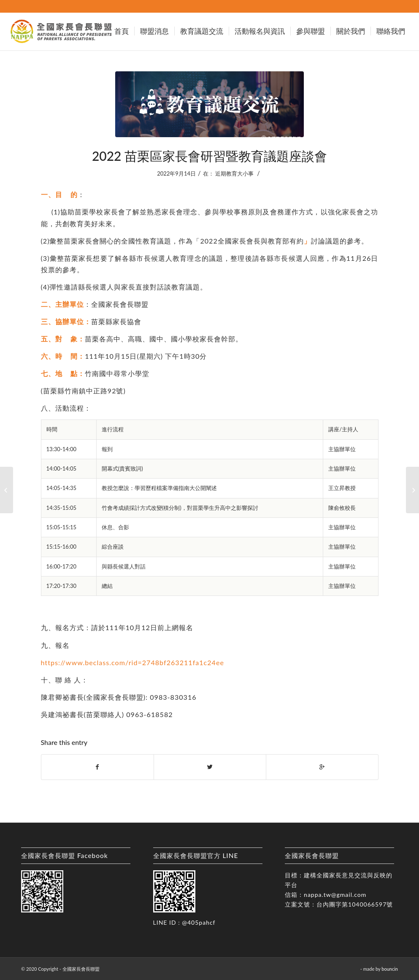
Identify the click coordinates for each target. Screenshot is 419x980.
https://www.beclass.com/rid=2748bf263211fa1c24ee (132, 662)
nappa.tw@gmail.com (335, 895)
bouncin (390, 969)
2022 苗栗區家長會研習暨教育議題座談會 (209, 156)
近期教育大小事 (234, 173)
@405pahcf (199, 922)
